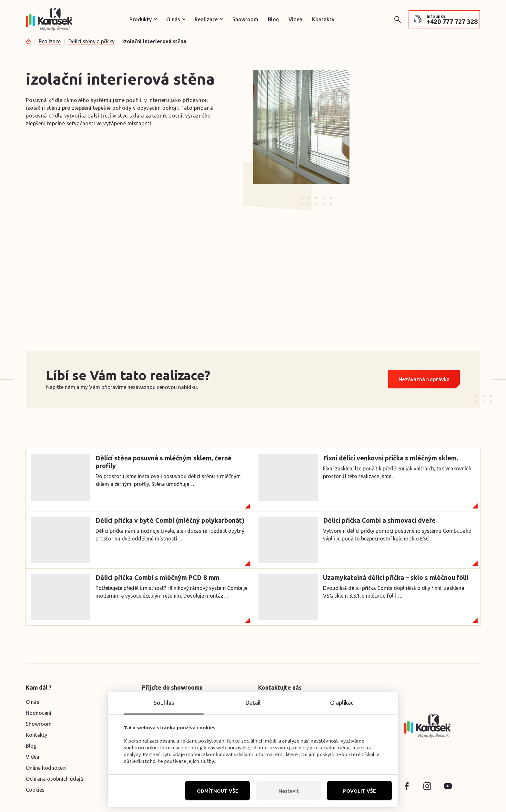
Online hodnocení (46, 768)
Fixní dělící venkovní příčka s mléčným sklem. (391, 458)
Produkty (141, 19)
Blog (273, 19)
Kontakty (323, 19)
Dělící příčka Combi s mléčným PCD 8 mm (157, 577)
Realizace (206, 19)
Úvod (28, 41)
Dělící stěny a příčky (91, 41)
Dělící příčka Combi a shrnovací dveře (379, 520)
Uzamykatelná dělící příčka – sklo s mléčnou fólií (396, 577)
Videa (295, 19)
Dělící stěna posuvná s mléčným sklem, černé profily (164, 462)
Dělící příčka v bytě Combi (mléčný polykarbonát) (170, 520)
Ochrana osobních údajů (55, 779)
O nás (173, 19)
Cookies (35, 790)
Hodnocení (39, 713)
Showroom (245, 19)
